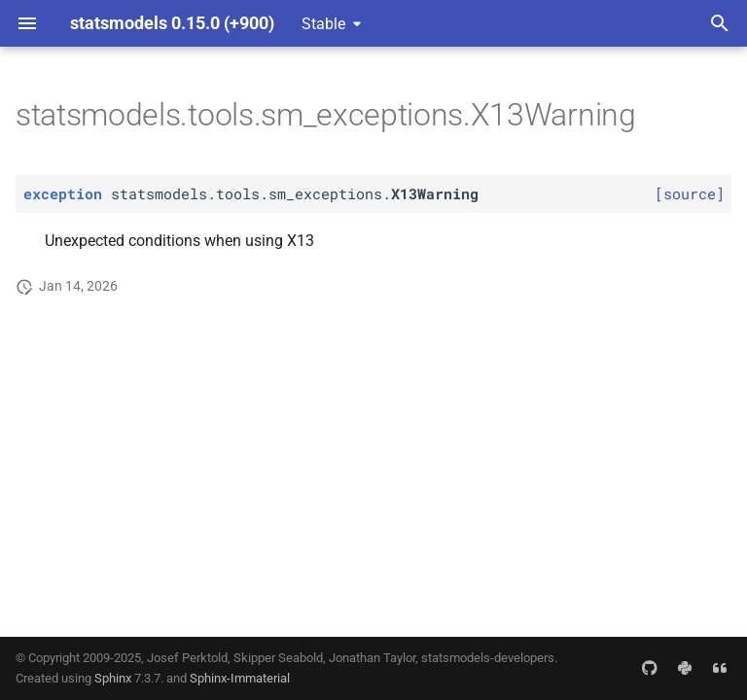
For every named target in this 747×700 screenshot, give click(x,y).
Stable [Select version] (323, 24)
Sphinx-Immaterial (240, 678)
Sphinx (113, 678)
